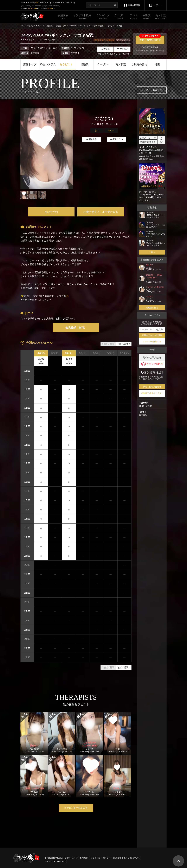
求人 (72, 2)
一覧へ (152, 252)
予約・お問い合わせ (150, 38)
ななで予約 (51, 212)
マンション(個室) (42, 40)
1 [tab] (47, 202)
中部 (37, 2)
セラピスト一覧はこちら (152, 90)
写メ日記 (161, 17)
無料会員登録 (132, 3)
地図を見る (148, 159)
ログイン (156, 3)
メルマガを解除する (152, 341)
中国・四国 (65, 2)
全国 (23, 2)
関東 (27, 2)
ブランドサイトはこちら (104, 40)
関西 (32, 2)
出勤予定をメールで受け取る (101, 212)
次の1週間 (124, 344)
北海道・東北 (45, 2)
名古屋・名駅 (27, 40)
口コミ (134, 17)
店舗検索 (63, 17)
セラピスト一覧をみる (76, 808)
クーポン (120, 17)
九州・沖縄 (55, 2)
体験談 (146, 17)
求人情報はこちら (123, 40)
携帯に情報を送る (148, 142)
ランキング (103, 17)
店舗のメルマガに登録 (152, 335)
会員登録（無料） (76, 328)
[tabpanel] (47, 149)
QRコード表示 (161, 140)
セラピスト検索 (82, 17)
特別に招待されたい (152, 393)
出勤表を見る (152, 308)
